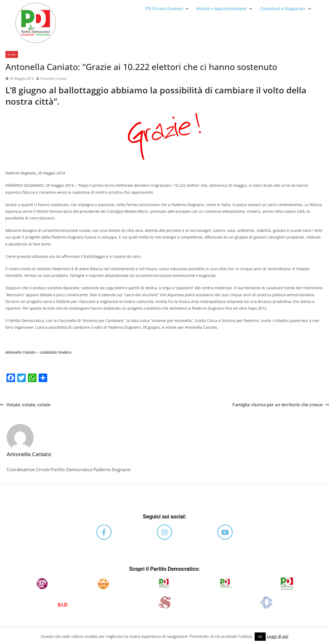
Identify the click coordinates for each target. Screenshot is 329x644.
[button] (167, 9)
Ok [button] (260, 636)
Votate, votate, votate (25, 405)
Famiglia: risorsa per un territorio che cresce (281, 405)
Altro (12, 54)
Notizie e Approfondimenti (224, 9)
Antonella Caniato (54, 78)
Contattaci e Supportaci (285, 9)
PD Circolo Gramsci (167, 9)
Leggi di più (278, 636)
